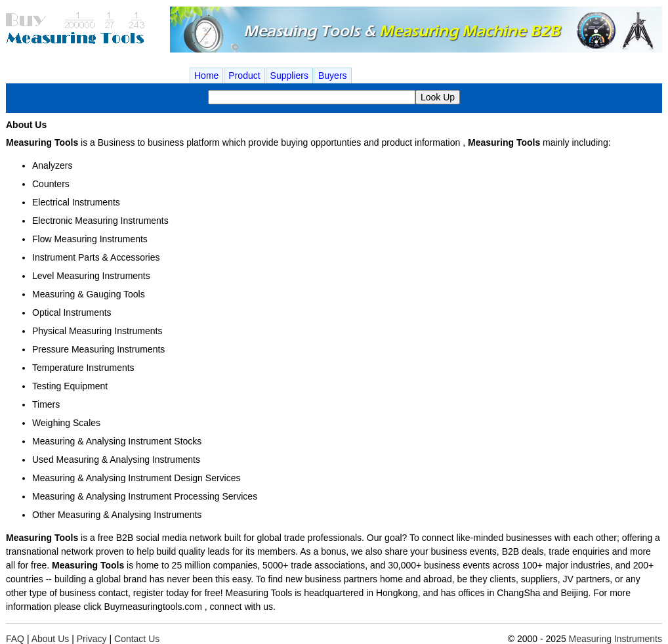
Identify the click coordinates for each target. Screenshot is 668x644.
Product (244, 75)
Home (206, 75)
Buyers (333, 75)
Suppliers (289, 75)
